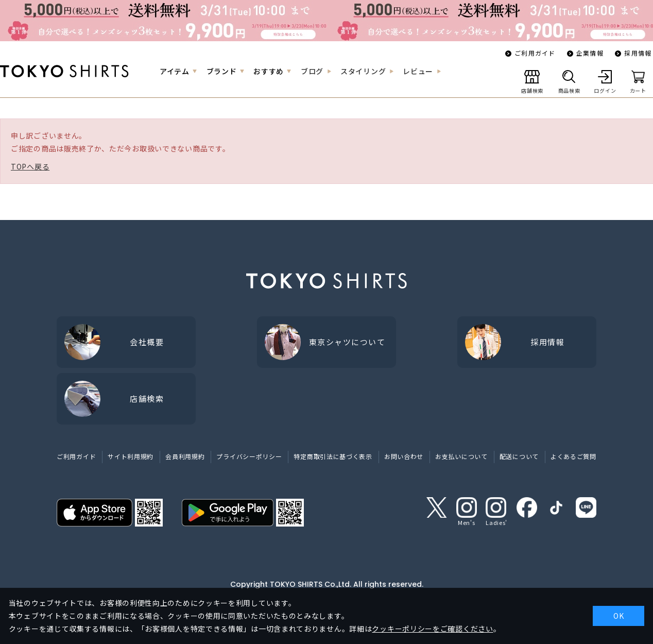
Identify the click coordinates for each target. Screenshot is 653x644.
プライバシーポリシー (249, 456)
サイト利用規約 (131, 456)
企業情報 (590, 53)
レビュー (418, 71)
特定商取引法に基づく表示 (333, 456)
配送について (519, 456)
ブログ (312, 71)
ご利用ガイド (535, 53)
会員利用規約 (185, 456)
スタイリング (363, 71)
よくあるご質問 (573, 456)
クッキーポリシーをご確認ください (432, 629)
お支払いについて (461, 456)
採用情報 (638, 53)
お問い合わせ (404, 456)
